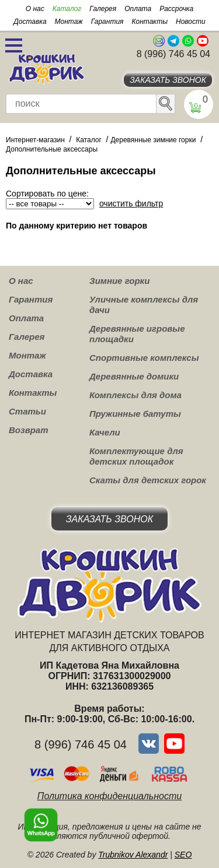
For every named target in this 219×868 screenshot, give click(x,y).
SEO (183, 855)
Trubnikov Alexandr (133, 855)
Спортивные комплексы (144, 358)
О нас (35, 9)
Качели (105, 432)
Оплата (138, 9)
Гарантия (107, 22)
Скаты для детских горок (148, 480)
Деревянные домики (134, 376)
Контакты (150, 22)
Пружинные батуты (135, 414)
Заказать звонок (168, 80)
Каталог (67, 9)
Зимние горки (119, 281)
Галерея (103, 9)
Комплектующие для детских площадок (136, 456)
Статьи (27, 411)
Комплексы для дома (135, 395)
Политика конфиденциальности (109, 796)
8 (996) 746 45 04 (173, 54)
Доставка (30, 22)
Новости (191, 22)
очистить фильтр (131, 203)
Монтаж (69, 22)
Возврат (29, 430)
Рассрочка (176, 9)
